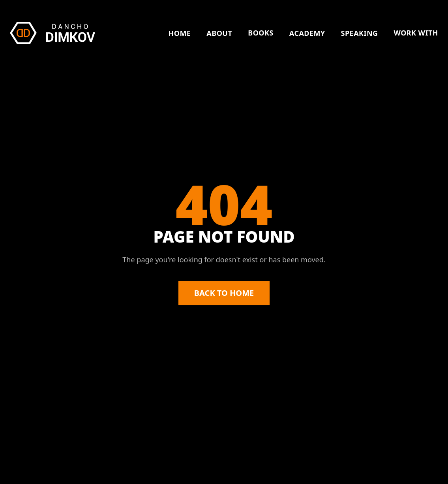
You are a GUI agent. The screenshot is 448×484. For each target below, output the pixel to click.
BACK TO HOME (224, 293)
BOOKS (261, 33)
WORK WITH (416, 33)
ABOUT (219, 33)
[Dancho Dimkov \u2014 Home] (52, 33)
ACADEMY (307, 33)
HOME (179, 33)
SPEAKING (360, 33)
